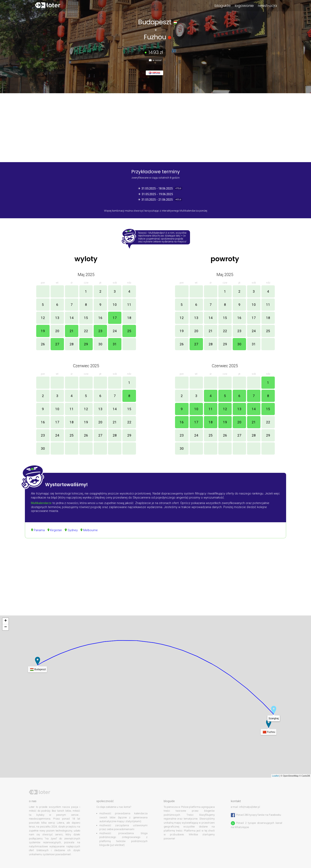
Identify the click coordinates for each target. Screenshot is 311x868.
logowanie (244, 6)
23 (100, 331)
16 (100, 318)
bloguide (223, 6)
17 (115, 318)
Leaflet (275, 776)
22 (86, 331)
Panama (39, 530)
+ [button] (6, 621)
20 (57, 331)
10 (115, 305)
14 (72, 318)
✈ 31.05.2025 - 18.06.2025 (156, 188)
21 (72, 331)
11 (129, 305)
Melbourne (90, 530)
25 (129, 331)
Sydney (73, 530)
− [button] (6, 627)
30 (100, 344)
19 (43, 331)
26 (43, 344)
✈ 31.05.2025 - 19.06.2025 (155, 194)
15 (86, 318)
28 (72, 344)
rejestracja (267, 6)
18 (129, 318)
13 (57, 318)
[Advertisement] (156, 581)
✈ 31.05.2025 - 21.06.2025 (156, 200)
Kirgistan (56, 530)
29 (86, 344)
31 (115, 344)
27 (57, 344)
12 (43, 318)
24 (115, 331)
